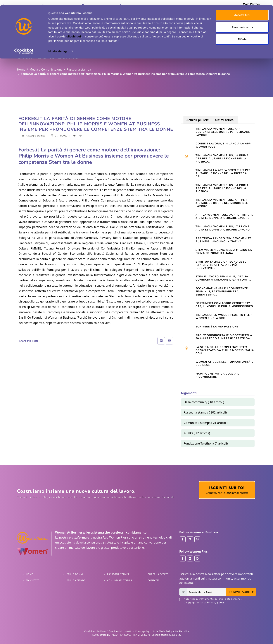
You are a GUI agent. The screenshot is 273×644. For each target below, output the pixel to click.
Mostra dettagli (58, 46)
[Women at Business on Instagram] (197, 539)
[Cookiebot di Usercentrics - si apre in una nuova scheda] (24, 46)
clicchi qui (74, 31)
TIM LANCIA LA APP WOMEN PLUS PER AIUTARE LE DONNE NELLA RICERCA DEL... (223, 173)
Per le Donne (75, 574)
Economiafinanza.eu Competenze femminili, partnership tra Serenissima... (222, 292)
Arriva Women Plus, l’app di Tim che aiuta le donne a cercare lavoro (224, 216)
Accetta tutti (242, 10)
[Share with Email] (169, 341)
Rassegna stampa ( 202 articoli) (205, 412)
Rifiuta (242, 34)
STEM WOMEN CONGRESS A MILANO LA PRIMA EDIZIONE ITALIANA (224, 252)
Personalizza (242, 22)
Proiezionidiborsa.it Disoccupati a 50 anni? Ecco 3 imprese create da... (224, 337)
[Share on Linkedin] (161, 341)
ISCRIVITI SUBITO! (241, 592)
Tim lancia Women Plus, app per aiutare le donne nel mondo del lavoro (222, 203)
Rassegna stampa (79, 69)
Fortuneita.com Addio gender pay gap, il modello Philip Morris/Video (224, 305)
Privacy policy (142, 631)
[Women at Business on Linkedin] (190, 539)
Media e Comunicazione (46, 69)
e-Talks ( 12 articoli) (197, 433)
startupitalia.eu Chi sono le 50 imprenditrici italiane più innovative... (221, 265)
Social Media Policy (162, 631)
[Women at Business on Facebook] (183, 539)
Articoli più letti (198, 120)
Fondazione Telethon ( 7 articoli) (206, 443)
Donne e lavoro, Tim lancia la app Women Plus (223, 145)
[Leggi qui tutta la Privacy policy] (205, 603)
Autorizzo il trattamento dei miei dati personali (220, 601)
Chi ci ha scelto (158, 574)
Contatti (153, 580)
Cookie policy (182, 631)
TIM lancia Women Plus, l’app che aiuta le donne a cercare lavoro (223, 228)
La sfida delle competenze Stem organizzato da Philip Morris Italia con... (225, 350)
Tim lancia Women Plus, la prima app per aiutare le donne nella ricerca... (222, 159)
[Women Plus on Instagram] (197, 558)
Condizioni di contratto (120, 631)
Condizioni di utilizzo (95, 631)
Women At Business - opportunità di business (225, 363)
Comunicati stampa (120, 580)
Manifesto (33, 580)
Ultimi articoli (225, 120)
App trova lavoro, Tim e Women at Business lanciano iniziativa (223, 240)
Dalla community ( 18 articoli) (204, 402)
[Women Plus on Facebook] (183, 558)
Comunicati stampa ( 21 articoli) (206, 423)
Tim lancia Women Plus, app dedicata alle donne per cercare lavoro (223, 132)
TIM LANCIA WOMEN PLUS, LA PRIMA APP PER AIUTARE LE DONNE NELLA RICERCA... (222, 188)
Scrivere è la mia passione (217, 327)
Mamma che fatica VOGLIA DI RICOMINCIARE (218, 375)
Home (21, 69)
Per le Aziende (76, 580)
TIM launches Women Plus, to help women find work (224, 317)
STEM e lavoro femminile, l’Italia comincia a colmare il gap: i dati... (223, 278)
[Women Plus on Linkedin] (190, 558)
